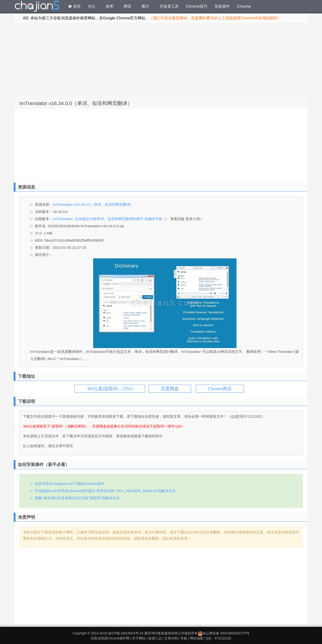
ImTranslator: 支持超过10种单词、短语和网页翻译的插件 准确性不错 (107, 219)
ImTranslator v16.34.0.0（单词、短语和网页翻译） (76, 103)
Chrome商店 (220, 389)
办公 (92, 6)
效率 (110, 6)
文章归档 (171, 638)
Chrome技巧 (197, 6)
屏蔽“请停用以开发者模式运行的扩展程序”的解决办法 (77, 498)
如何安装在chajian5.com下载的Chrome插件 (70, 484)
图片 (145, 6)
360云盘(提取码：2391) (110, 389)
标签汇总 (155, 638)
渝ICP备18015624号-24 (126, 633)
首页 (75, 6)
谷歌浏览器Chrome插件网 (110, 638)
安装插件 (222, 6)
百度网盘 (170, 389)
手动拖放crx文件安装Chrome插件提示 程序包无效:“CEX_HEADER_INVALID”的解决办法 (105, 491)
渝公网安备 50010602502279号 (224, 633)
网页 (128, 6)
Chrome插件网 (37, 7)
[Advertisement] (161, 59)
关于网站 (139, 638)
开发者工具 (169, 6)
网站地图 (197, 638)
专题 (184, 638)
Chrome (244, 6)
